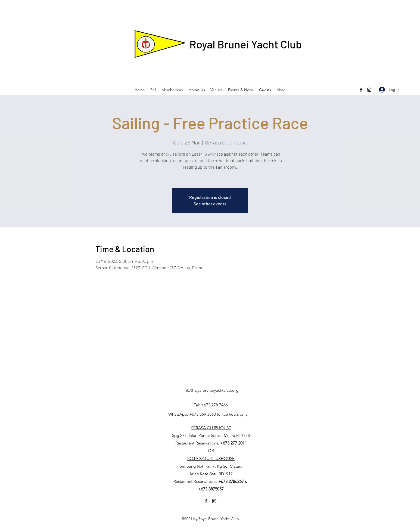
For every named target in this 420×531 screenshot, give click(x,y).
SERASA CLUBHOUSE (211, 428)
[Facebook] (361, 90)
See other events (210, 204)
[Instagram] (369, 90)
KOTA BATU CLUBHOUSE (211, 459)
